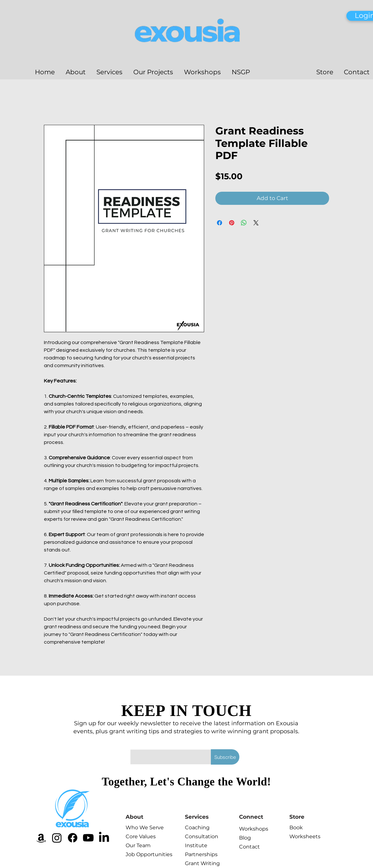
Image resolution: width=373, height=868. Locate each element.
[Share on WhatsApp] (244, 223)
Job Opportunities (140, 854)
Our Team (138, 845)
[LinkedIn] (104, 838)
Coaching (197, 828)
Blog (245, 838)
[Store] (312, 817)
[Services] (208, 817)
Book (296, 828)
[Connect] (262, 817)
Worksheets (304, 836)
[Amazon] (41, 838)
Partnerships (199, 854)
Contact (249, 847)
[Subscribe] (225, 757)
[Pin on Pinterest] (232, 223)
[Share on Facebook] (220, 223)
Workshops (253, 829)
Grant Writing (199, 863)
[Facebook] (73, 838)
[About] (148, 817)
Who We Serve (140, 828)
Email (137, 743)
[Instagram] (57, 838)
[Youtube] (88, 838)
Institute (196, 845)
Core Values (140, 836)
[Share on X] (256, 223)
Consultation (199, 836)
